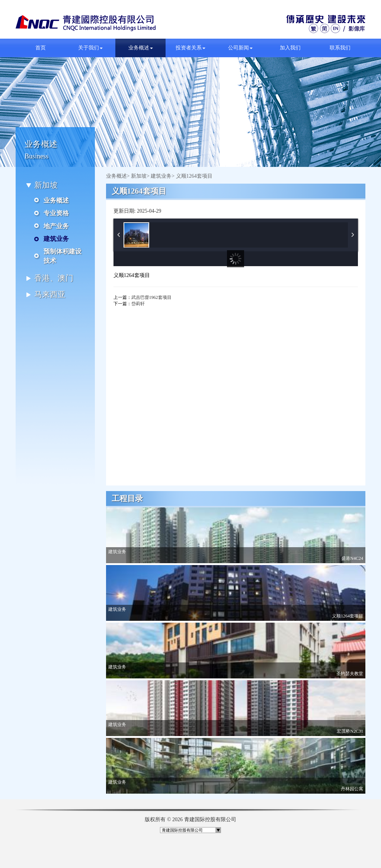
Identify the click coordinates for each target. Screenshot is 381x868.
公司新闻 (240, 48)
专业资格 (56, 213)
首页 (41, 48)
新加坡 (139, 176)
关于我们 (90, 48)
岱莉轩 (138, 304)
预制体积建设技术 (63, 256)
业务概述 (141, 48)
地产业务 (56, 226)
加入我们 (290, 48)
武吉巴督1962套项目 (151, 297)
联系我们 (340, 48)
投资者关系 (190, 48)
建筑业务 (56, 239)
